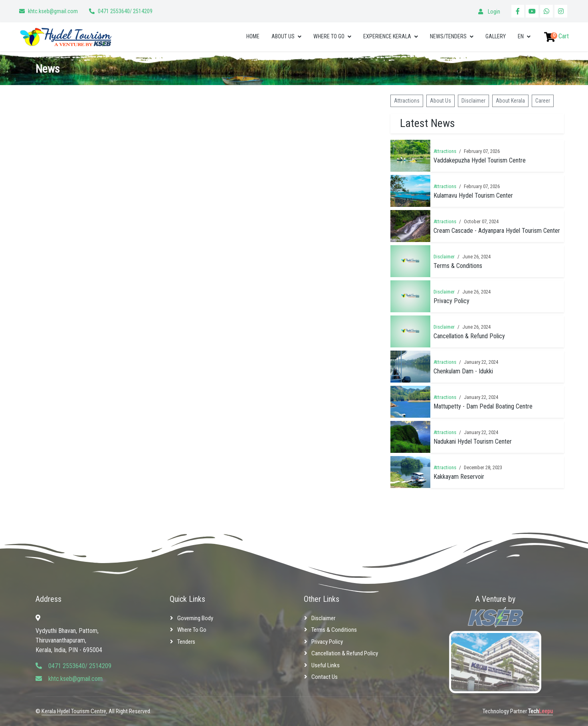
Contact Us (325, 677)
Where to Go (329, 36)
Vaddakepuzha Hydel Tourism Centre (480, 160)
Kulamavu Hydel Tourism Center (473, 195)
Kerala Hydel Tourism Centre (74, 711)
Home (253, 36)
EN (521, 36)
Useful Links (326, 665)
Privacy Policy (451, 301)
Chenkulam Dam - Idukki (463, 371)
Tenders (186, 642)
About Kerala (510, 101)
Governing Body (195, 618)
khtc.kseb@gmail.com (53, 11)
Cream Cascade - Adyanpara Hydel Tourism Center (497, 231)
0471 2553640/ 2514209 (125, 11)
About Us (283, 36)
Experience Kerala (387, 36)
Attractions (407, 101)
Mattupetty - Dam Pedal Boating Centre (483, 406)
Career (543, 101)
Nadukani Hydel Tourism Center (473, 441)
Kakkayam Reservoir (459, 477)
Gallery (496, 36)
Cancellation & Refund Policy (469, 336)
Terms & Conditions (458, 266)
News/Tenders (448, 36)
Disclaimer (473, 101)
